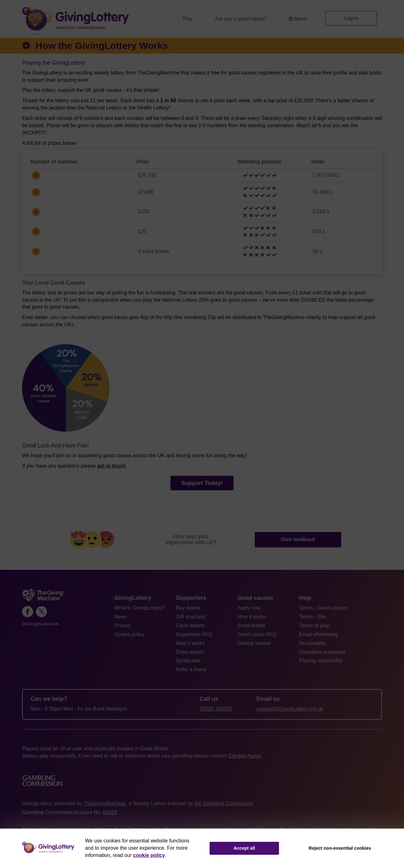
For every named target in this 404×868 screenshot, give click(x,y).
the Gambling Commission (224, 803)
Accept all (244, 848)
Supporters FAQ (194, 634)
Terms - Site (313, 617)
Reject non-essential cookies (340, 848)
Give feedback (298, 539)
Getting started (254, 643)
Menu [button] (298, 19)
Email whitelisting (319, 634)
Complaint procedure (323, 652)
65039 (110, 812)
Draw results (190, 652)
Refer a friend (191, 669)
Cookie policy (130, 634)
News (121, 617)
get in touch (112, 466)
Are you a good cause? (241, 19)
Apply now (249, 608)
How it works (190, 643)
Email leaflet (251, 626)
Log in (351, 18)
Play (188, 19)
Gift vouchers (191, 617)
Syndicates (188, 661)
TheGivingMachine (105, 803)
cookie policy (149, 855)
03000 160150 (216, 709)
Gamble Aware (245, 756)
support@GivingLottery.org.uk (290, 709)
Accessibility (313, 643)
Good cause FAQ (257, 634)
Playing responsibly (321, 661)
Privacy (123, 626)
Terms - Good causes (323, 608)
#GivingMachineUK (40, 624)
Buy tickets (188, 608)
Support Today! (202, 483)
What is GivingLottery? (140, 608)
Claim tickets (190, 626)
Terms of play (314, 626)
